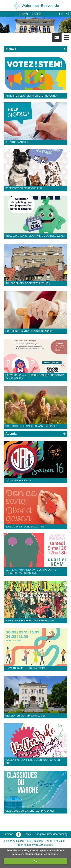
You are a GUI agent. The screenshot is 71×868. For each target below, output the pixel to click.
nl (67, 14)
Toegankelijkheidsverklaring (51, 834)
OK (36, 861)
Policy (27, 834)
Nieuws (11, 49)
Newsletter (57, 39)
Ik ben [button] (23, 14)
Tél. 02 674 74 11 (55, 841)
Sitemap (8, 834)
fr (61, 14)
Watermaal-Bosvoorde (40, 6)
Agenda (11, 434)
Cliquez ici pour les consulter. (42, 854)
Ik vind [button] (36, 14)
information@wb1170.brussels (35, 845)
